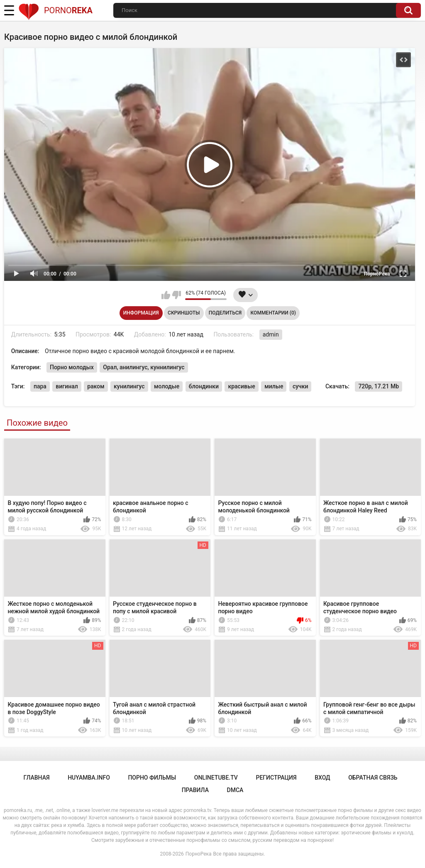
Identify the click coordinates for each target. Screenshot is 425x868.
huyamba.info (89, 778)
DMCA (235, 790)
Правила (195, 790)
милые (274, 386)
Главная (36, 778)
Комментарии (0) (273, 313)
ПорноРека (199, 854)
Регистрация (276, 778)
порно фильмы (152, 778)
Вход (322, 778)
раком (96, 386)
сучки (300, 386)
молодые (167, 386)
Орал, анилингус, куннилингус (144, 367)
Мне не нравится (177, 295)
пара (40, 386)
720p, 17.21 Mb (379, 386)
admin (271, 334)
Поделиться (225, 313)
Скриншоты (184, 313)
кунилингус (129, 386)
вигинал (67, 386)
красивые (241, 386)
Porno (55, 10)
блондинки (204, 386)
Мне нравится (166, 295)
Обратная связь (373, 778)
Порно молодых (72, 367)
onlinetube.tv (216, 778)
